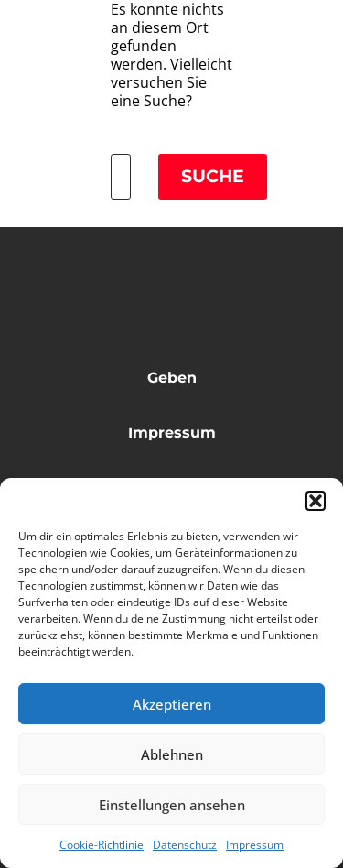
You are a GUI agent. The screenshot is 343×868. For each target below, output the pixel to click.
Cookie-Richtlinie (102, 845)
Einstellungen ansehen (172, 805)
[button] (316, 501)
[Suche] (121, 177)
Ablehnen (172, 754)
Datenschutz (185, 845)
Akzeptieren (172, 704)
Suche (213, 176)
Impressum (255, 845)
